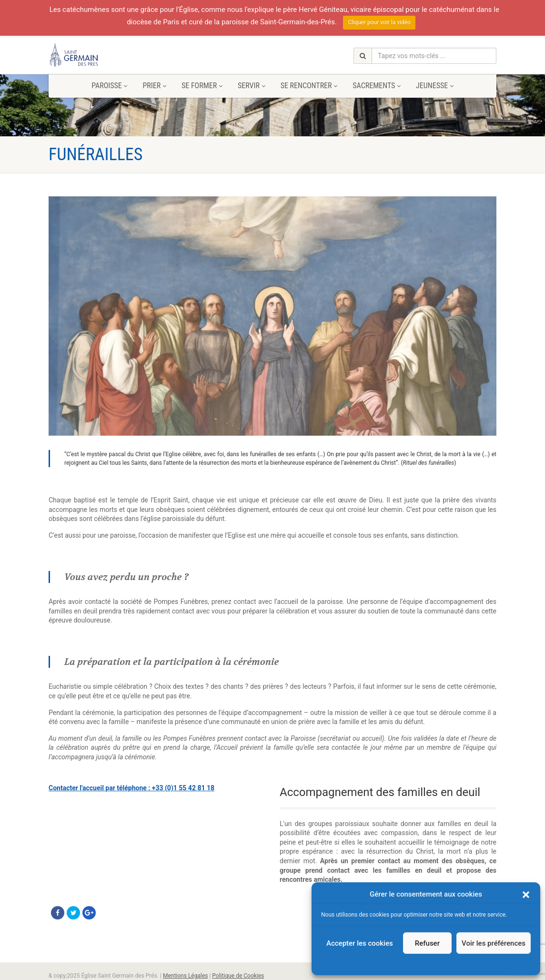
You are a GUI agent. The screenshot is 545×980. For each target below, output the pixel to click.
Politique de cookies (421, 963)
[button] (526, 895)
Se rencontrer (309, 86)
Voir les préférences (494, 943)
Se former (202, 86)
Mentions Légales (186, 976)
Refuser (427, 943)
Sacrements (377, 86)
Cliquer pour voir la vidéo (379, 22)
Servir (252, 86)
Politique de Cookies (238, 976)
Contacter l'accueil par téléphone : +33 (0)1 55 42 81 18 (131, 788)
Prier (154, 86)
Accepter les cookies (360, 943)
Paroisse (109, 86)
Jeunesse (435, 86)
